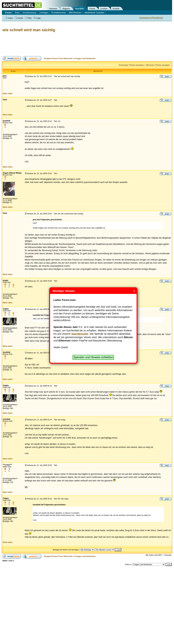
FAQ (28, 18)
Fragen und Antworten (85, 58)
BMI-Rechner (75, 13)
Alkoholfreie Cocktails (94, 13)
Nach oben (8, 93)
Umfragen (44, 13)
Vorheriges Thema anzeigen (131, 65)
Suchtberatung (29, 13)
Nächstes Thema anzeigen (158, 65)
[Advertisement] (65, 44)
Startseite (53, 8)
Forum (92, 8)
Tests (17, 13)
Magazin (66, 8)
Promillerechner (59, 13)
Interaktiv (80, 9)
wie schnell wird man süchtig (29, 30)
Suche (19, 18)
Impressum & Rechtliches (151, 18)
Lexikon (104, 8)
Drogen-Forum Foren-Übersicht (58, 58)
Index (9, 18)
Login (37, 18)
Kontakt (116, 8)
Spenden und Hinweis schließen (93, 357)
